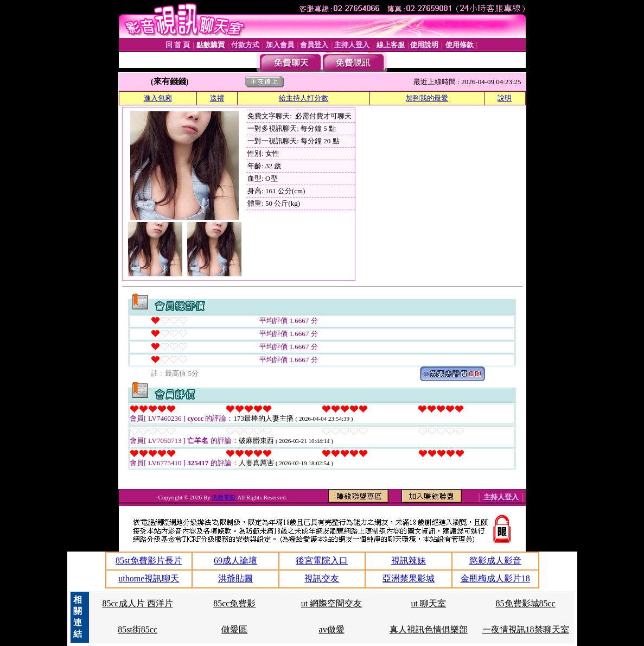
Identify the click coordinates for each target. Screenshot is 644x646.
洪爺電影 (224, 497)
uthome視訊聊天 (149, 578)
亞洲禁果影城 (409, 578)
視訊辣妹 (409, 560)
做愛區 (234, 629)
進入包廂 (158, 98)
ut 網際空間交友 (331, 603)
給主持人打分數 (304, 98)
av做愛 (332, 629)
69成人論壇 (235, 560)
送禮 (217, 98)
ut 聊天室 (429, 603)
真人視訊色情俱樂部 (429, 629)
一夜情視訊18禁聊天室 (526, 629)
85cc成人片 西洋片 (137, 603)
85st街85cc (138, 629)
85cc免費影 (234, 603)
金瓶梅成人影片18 (495, 578)
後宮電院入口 (322, 560)
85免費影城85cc (526, 603)
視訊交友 (322, 578)
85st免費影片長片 (149, 560)
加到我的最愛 (427, 98)
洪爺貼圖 (235, 578)
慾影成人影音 (495, 560)
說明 (505, 98)
